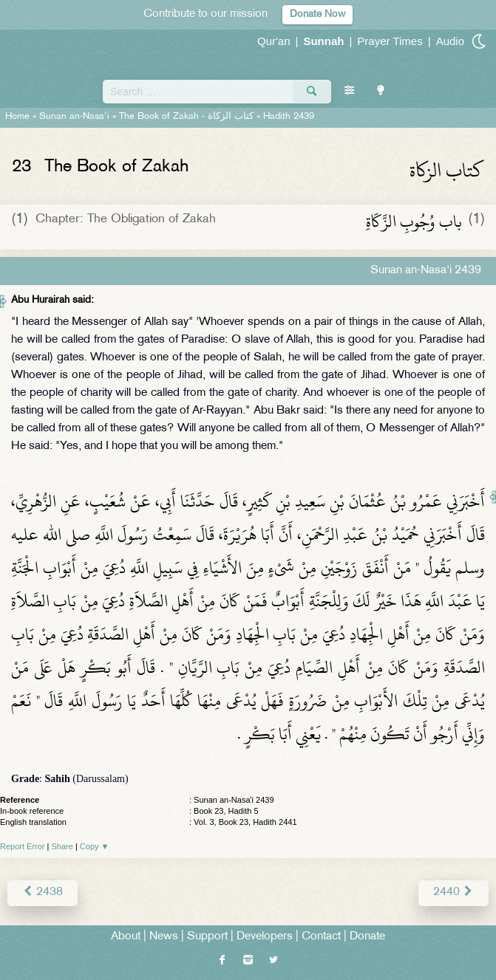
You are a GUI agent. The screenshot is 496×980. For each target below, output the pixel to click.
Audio (450, 41)
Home (17, 117)
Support (207, 937)
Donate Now (317, 14)
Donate (367, 937)
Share (62, 846)
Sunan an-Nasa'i (74, 117)
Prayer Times (390, 41)
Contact (321, 937)
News (164, 937)
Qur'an (274, 41)
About (126, 937)
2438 (43, 892)
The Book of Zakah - (186, 117)
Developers (265, 937)
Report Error (23, 846)
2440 (453, 892)
